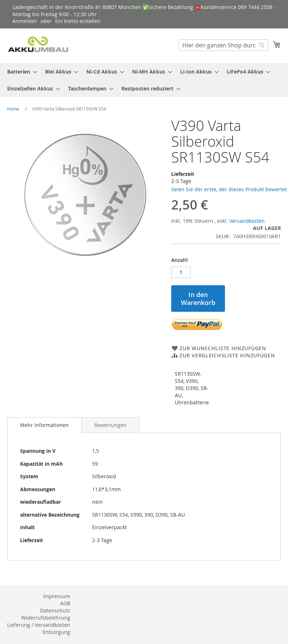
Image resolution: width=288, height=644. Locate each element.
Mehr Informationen (44, 425)
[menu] (144, 80)
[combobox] (224, 45)
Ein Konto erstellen (78, 21)
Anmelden (25, 21)
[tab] (44, 425)
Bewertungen (110, 425)
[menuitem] (20, 72)
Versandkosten (247, 221)
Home (13, 109)
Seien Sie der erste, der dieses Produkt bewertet (229, 189)
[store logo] (38, 45)
